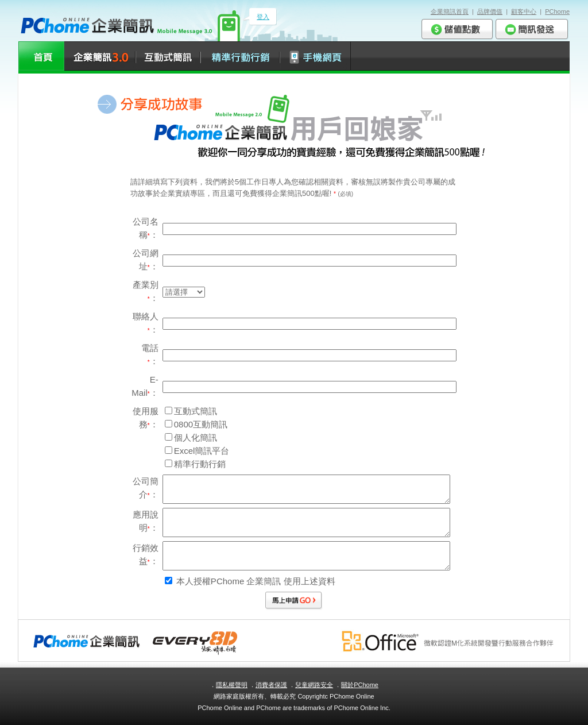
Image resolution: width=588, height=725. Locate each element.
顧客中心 (524, 11)
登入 (263, 17)
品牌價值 (490, 11)
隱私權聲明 (232, 685)
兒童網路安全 (314, 685)
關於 (360, 685)
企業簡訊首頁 (450, 11)
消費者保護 (271, 685)
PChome (557, 11)
